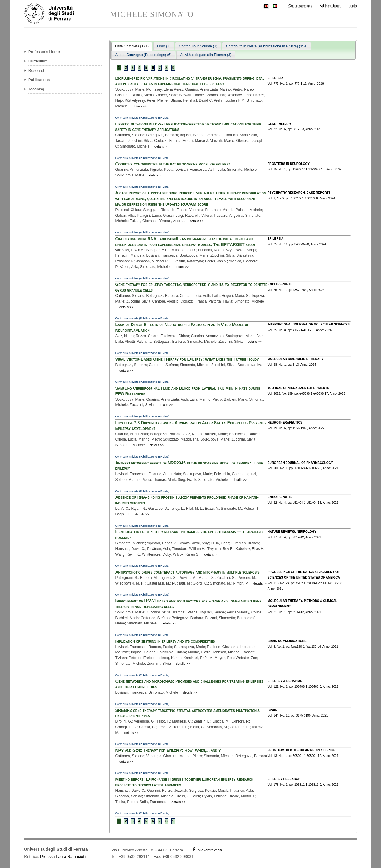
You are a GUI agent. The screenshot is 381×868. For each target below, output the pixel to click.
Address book (330, 6)
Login (353, 6)
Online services (300, 6)
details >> (140, 106)
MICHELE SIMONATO (152, 14)
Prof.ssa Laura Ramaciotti (63, 857)
